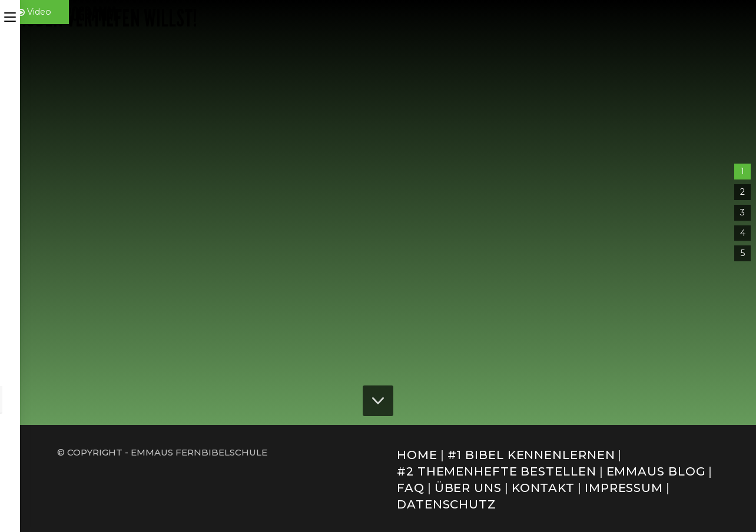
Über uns (468, 488)
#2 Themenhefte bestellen (497, 471)
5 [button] (743, 253)
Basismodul (595, 221)
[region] (378, 212)
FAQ (411, 488)
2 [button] (742, 192)
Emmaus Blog (656, 471)
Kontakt (543, 488)
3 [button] (742, 212)
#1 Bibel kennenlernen (531, 455)
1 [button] (742, 171)
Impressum (624, 488)
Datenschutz (447, 504)
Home (417, 455)
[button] (620, 247)
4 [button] (743, 233)
